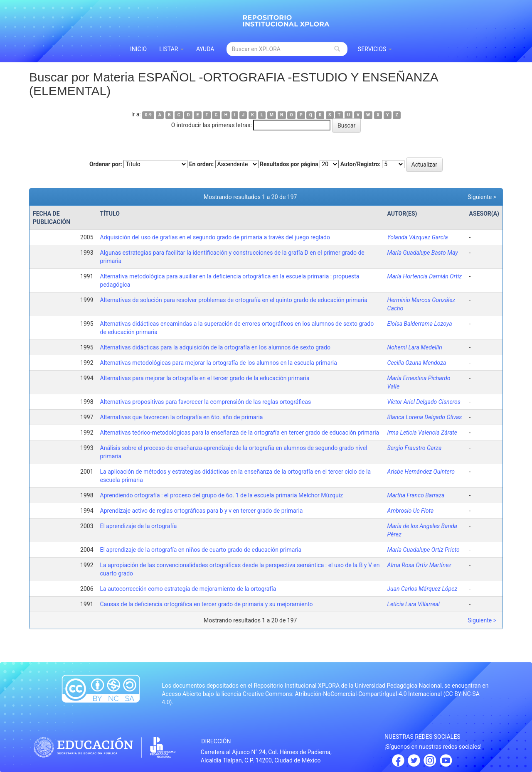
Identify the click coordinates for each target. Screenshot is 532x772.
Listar (171, 49)
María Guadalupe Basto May (423, 253)
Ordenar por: (106, 164)
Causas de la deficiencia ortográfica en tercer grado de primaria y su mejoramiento (207, 604)
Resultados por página (289, 164)
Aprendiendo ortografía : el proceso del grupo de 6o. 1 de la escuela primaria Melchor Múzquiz (222, 495)
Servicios (375, 49)
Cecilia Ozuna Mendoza (417, 363)
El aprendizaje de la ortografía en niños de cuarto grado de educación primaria (201, 550)
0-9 (148, 115)
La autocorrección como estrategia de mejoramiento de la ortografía (188, 589)
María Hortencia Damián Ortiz (425, 276)
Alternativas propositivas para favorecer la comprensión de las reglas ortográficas (206, 402)
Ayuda (205, 49)
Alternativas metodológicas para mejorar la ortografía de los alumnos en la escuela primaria (219, 363)
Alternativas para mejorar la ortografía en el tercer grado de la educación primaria (205, 378)
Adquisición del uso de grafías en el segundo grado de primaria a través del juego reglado (215, 237)
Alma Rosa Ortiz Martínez (420, 565)
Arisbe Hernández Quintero (421, 472)
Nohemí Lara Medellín (415, 347)
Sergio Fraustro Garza (415, 448)
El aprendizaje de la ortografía (139, 526)
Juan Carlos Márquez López (422, 589)
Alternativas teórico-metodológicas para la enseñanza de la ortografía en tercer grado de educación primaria (240, 433)
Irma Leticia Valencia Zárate (422, 433)
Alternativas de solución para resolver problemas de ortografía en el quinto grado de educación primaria (234, 300)
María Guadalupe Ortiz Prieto (424, 550)
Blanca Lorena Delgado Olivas (425, 417)
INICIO (138, 49)
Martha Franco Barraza (416, 495)
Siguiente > (482, 197)
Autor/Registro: (361, 164)
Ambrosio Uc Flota (411, 511)
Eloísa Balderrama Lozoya (420, 324)
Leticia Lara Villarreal (414, 604)
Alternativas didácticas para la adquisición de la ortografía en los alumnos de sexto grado (215, 347)
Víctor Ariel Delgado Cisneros (424, 402)
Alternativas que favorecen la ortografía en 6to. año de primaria (182, 417)
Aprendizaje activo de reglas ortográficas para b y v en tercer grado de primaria (202, 511)
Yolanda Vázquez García (418, 237)
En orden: (201, 164)
